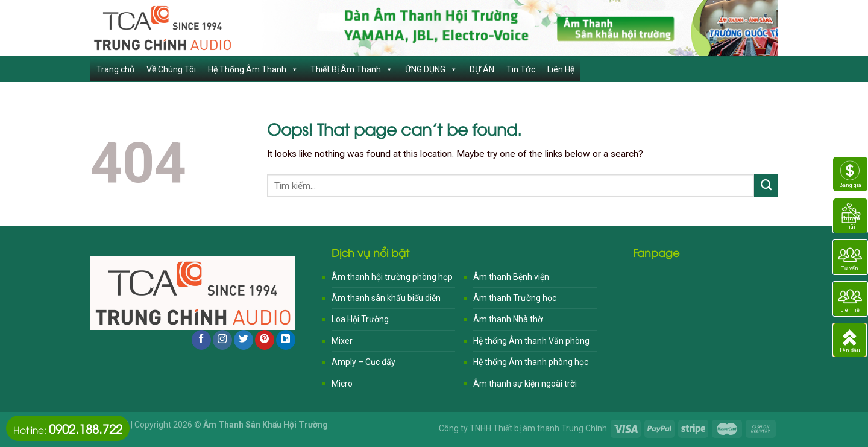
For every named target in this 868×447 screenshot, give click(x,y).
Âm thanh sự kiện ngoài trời (525, 384)
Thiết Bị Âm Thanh (352, 69)
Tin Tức (521, 69)
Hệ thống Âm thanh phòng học (531, 362)
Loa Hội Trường (360, 319)
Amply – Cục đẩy (363, 362)
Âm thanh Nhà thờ (508, 319)
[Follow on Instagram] (222, 340)
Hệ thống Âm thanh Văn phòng (531, 341)
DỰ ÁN (482, 69)
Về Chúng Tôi (171, 69)
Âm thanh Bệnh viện (511, 277)
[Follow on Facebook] (201, 340)
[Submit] (766, 185)
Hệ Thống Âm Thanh (253, 69)
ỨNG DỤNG (431, 69)
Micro (342, 384)
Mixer (342, 341)
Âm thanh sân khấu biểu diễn (386, 298)
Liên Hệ (561, 69)
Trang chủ (115, 69)
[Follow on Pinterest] (265, 340)
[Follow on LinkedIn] (286, 340)
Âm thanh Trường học (515, 298)
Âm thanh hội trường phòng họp (392, 277)
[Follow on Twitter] (244, 340)
